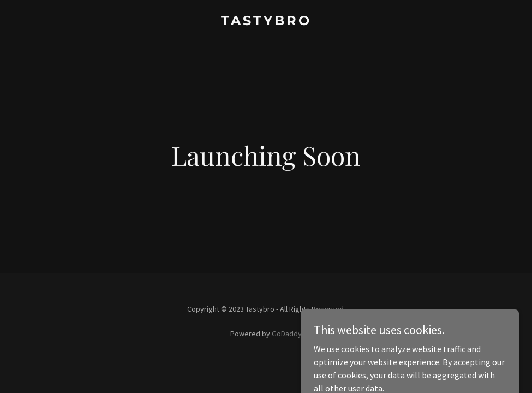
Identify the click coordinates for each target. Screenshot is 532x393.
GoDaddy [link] (287, 334)
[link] (266, 22)
